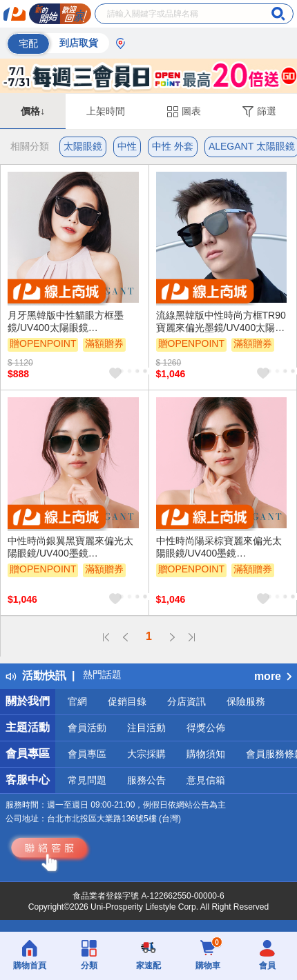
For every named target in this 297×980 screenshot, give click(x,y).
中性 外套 (173, 146)
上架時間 (106, 111)
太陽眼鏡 (83, 146)
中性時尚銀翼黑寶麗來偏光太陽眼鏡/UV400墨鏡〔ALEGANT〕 (70, 548)
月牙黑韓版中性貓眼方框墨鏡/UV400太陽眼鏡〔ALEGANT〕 (66, 322)
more (273, 676)
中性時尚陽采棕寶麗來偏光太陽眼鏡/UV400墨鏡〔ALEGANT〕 (219, 548)
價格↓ (33, 111)
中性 (127, 146)
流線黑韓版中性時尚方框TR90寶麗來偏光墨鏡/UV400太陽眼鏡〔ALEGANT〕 (221, 322)
